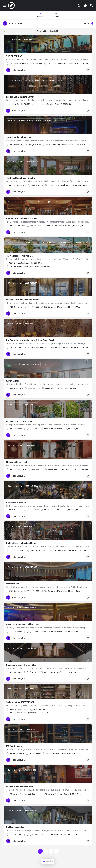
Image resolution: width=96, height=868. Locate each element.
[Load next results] (91, 31)
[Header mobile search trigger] (91, 5)
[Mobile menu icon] (5, 6)
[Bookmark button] (88, 70)
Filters (88, 23)
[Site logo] (12, 6)
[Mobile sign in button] (79, 5)
